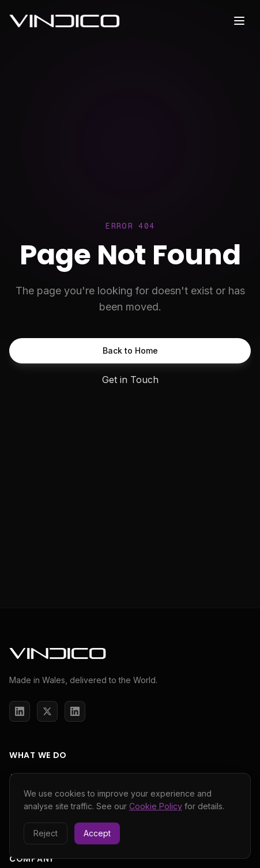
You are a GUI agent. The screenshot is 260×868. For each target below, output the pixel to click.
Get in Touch (130, 380)
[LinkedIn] (20, 711)
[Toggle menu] (239, 21)
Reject (46, 833)
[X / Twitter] (47, 711)
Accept (97, 833)
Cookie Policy (156, 806)
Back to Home (130, 350)
